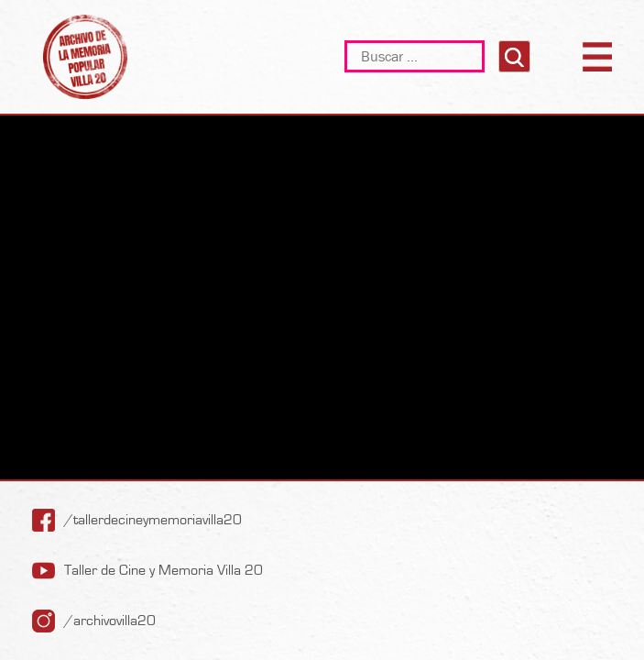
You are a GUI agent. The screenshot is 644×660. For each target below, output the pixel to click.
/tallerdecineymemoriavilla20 (153, 520)
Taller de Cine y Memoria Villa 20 (164, 570)
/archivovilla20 (110, 621)
